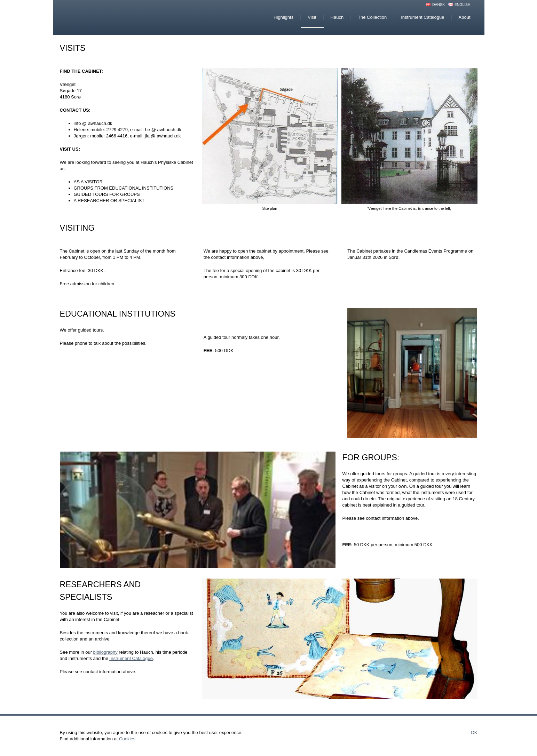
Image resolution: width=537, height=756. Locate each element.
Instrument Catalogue (131, 658)
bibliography (105, 652)
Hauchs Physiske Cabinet (119, 18)
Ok (474, 733)
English (463, 5)
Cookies (127, 739)
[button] (270, 136)
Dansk (439, 5)
